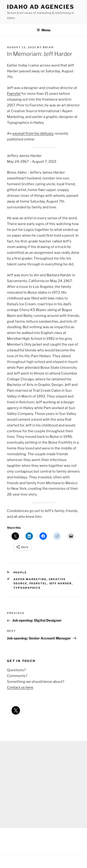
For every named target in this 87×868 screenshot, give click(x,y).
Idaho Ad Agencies (41, 7)
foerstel (38, 583)
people (20, 572)
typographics (27, 588)
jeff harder (61, 583)
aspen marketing (30, 579)
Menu (43, 30)
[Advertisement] (43, 784)
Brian (48, 47)
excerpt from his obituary (33, 134)
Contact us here (20, 687)
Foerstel (14, 94)
